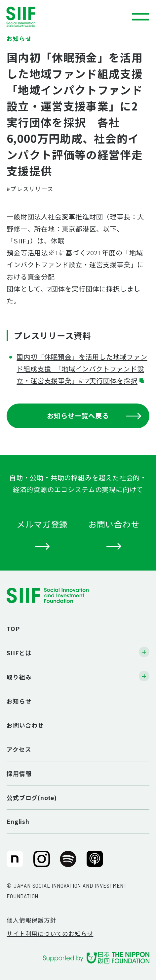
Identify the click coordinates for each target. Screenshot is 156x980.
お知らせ (19, 701)
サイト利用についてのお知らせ (50, 934)
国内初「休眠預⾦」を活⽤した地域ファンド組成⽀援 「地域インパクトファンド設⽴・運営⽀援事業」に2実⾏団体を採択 (82, 369)
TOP (13, 629)
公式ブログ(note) (32, 798)
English (18, 821)
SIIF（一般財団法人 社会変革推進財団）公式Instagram (42, 863)
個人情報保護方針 (31, 920)
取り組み (19, 677)
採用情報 (19, 773)
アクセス (19, 749)
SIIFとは (19, 653)
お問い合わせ (25, 725)
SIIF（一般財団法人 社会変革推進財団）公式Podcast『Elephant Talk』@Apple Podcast (95, 863)
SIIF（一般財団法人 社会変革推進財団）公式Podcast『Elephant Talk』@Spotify (68, 863)
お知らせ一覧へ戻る (94, 416)
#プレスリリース (30, 189)
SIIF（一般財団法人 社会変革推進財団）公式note (14, 863)
